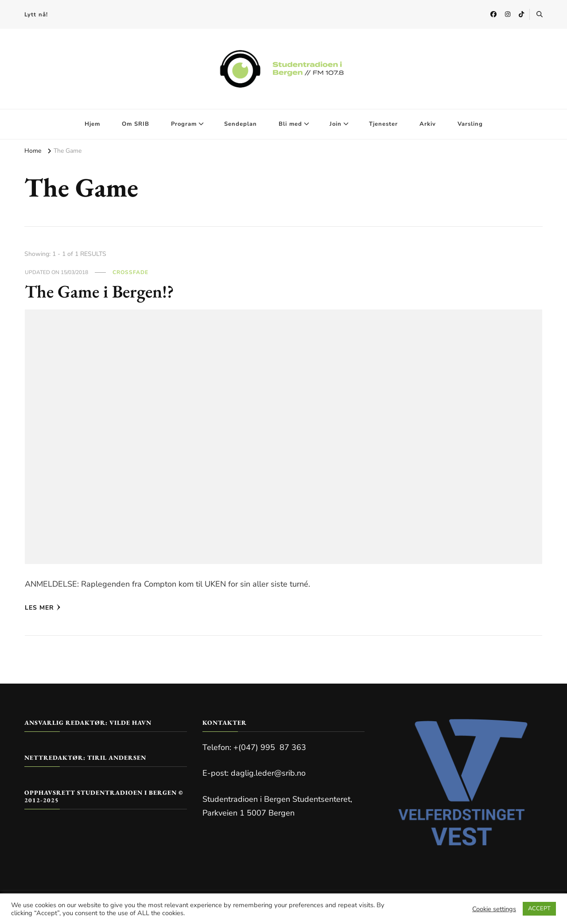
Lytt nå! (36, 15)
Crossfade (130, 272)
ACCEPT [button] (539, 909)
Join (336, 124)
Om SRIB (136, 124)
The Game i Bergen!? (99, 291)
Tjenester (383, 124)
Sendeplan (241, 124)
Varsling (470, 124)
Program (184, 124)
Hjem (92, 124)
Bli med (290, 124)
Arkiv (428, 124)
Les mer (43, 608)
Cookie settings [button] (494, 909)
